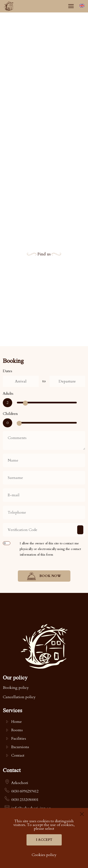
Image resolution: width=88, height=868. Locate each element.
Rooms (17, 730)
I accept (44, 840)
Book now (44, 576)
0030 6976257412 (25, 791)
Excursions (20, 747)
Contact (18, 755)
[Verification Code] (44, 530)
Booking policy (16, 688)
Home (17, 722)
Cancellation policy (19, 697)
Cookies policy (44, 855)
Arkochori (20, 783)
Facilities (19, 739)
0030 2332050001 (25, 800)
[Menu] (71, 6)
